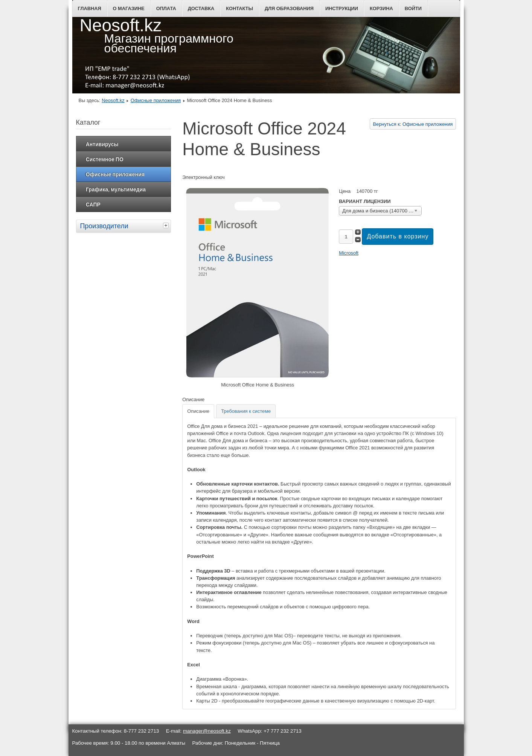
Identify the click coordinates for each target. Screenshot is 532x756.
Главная (90, 8)
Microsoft (349, 253)
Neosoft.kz (113, 100)
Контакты (239, 8)
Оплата (166, 8)
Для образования (289, 8)
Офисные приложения (156, 100)
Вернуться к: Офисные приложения (413, 124)
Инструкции (342, 8)
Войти (413, 8)
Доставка (201, 8)
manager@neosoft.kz (207, 731)
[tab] (167, 225)
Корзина (381, 8)
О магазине (129, 8)
